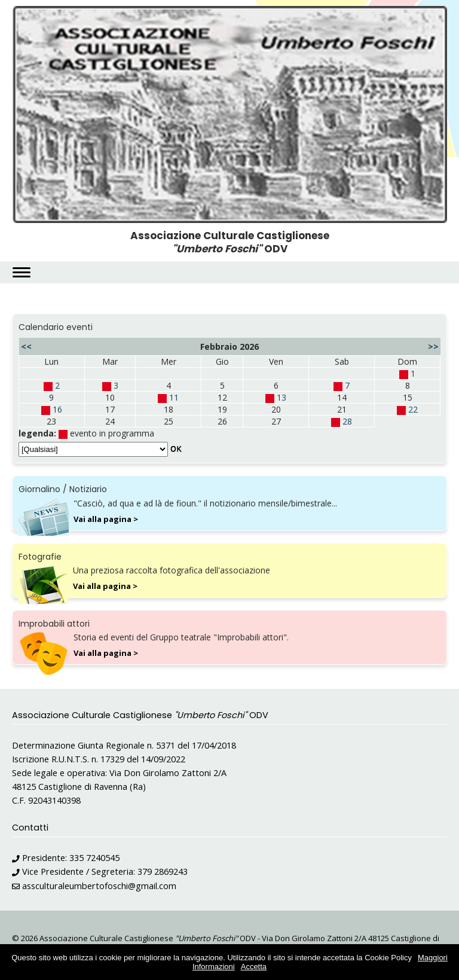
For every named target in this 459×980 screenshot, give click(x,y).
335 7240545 (94, 858)
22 (413, 409)
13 (281, 397)
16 (57, 409)
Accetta (254, 967)
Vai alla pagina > (106, 519)
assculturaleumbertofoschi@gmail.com (99, 886)
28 (347, 421)
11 (174, 397)
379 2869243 (163, 871)
